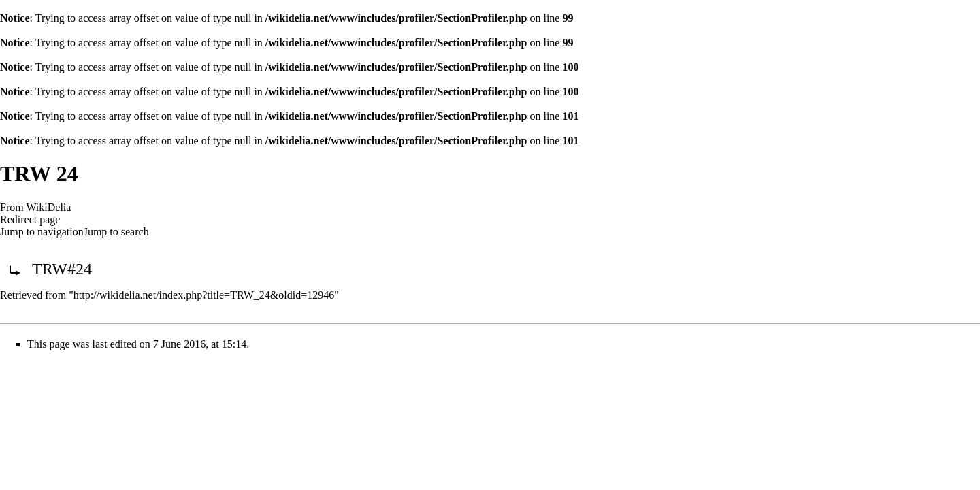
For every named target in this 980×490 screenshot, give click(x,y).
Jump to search (116, 232)
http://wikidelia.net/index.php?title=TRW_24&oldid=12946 (204, 295)
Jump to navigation (42, 232)
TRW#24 (62, 269)
